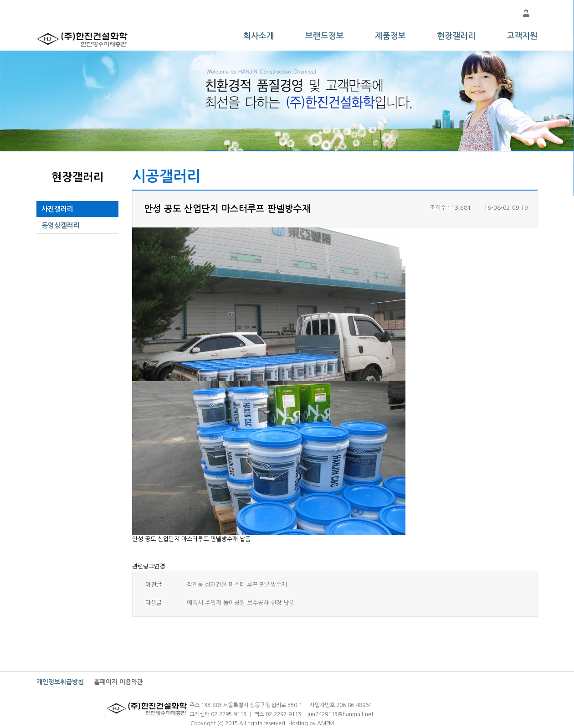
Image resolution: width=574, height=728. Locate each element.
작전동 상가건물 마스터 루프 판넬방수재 (237, 585)
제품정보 (390, 36)
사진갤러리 (57, 209)
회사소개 (259, 36)
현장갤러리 (456, 36)
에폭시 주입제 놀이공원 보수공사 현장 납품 (241, 603)
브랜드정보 (325, 36)
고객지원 (522, 36)
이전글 (154, 585)
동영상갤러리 (61, 225)
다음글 (154, 603)
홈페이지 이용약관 (118, 682)
